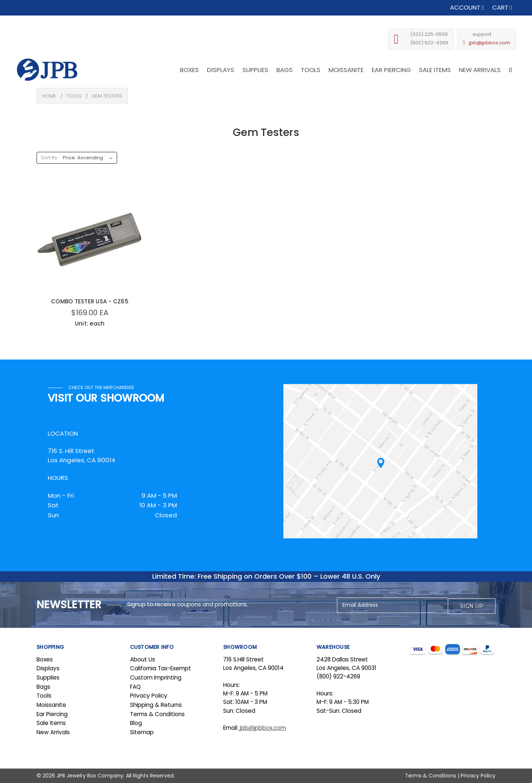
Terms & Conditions (157, 714)
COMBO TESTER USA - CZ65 (90, 301)
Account (467, 7)
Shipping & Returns (156, 705)
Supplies (48, 678)
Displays (48, 668)
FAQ (135, 687)
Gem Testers (107, 96)
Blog (136, 723)
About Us (143, 659)
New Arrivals (53, 732)
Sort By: (50, 158)
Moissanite (51, 705)
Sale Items (51, 723)
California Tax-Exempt (161, 668)
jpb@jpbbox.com (490, 43)
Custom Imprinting (156, 678)
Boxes (45, 659)
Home (49, 96)
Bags (43, 687)
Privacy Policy (149, 696)
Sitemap (142, 732)
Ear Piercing (52, 714)
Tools (74, 96)
